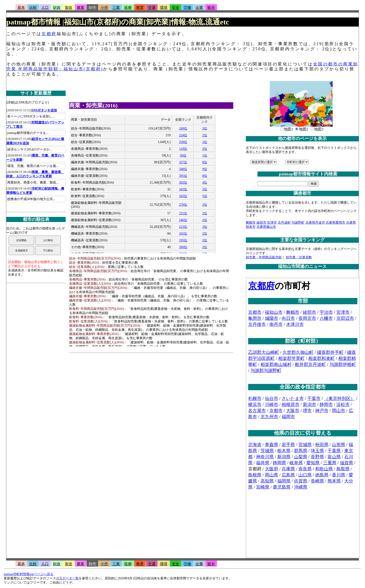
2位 (205, 135)
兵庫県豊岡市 (335, 223)
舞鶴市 (251, 223)
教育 (140, 8)
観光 (211, 8)
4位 (205, 183)
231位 (183, 213)
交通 (152, 8)
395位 (183, 176)
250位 (183, 142)
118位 (183, 149)
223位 (183, 227)
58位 (183, 156)
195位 (183, 240)
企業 (199, 8)
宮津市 (272, 223)
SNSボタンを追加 (44, 110)
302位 (183, 183)
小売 (104, 8)
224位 (183, 135)
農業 (81, 8)
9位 (205, 169)
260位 (183, 247)
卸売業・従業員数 (299, 257)
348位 (183, 169)
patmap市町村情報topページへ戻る (29, 574)
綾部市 (261, 223)
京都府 (49, 34)
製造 (69, 8)
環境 (164, 8)
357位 (183, 162)
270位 (183, 205)
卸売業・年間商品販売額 (264, 257)
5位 (205, 196)
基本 (21, 8)
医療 (128, 8)
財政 (57, 8)
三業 (116, 8)
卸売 (92, 8)
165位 (183, 234)
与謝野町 (298, 223)
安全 (176, 8)
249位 (183, 128)
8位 (205, 162)
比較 (33, 8)
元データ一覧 (69, 578)
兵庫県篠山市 (266, 227)
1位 (205, 156)
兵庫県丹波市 (315, 223)
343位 (183, 189)
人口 (45, 8)
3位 (205, 128)
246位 (183, 220)
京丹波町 (284, 223)
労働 (187, 8)
